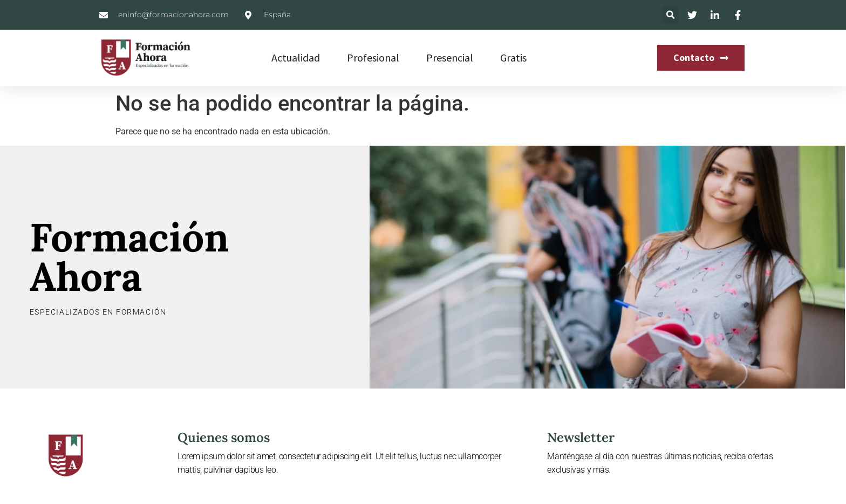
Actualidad (296, 57)
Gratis (513, 57)
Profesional (373, 57)
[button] (670, 15)
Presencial (450, 57)
